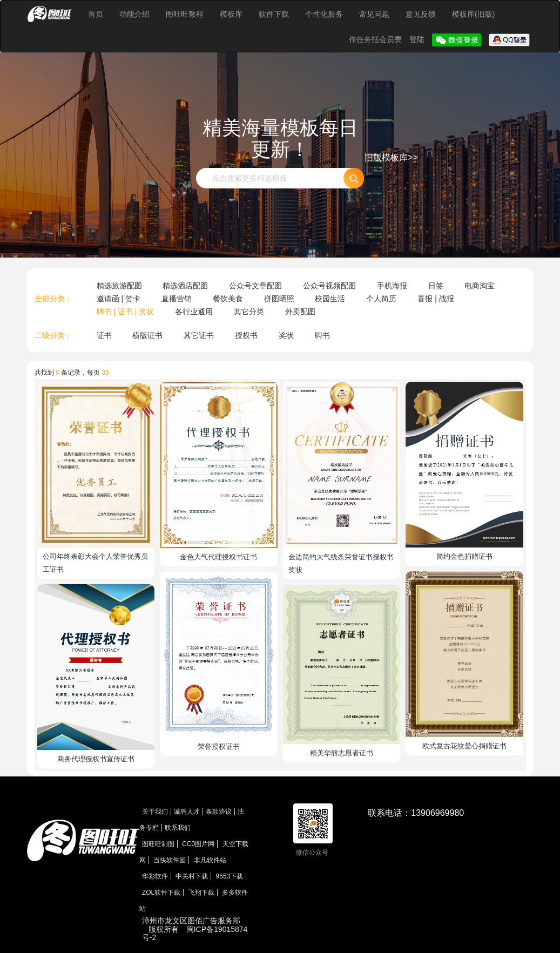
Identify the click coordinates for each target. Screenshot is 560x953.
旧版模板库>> (391, 157)
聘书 (322, 335)
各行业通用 (194, 312)
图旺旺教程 (185, 14)
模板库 (231, 14)
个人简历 (381, 299)
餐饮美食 (228, 299)
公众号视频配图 (329, 286)
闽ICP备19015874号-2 (195, 933)
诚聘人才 (187, 812)
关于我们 (155, 812)
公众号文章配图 (255, 286)
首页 (96, 14)
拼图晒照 (279, 299)
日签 (436, 286)
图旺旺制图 (158, 844)
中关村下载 (192, 876)
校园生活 (330, 299)
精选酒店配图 (185, 286)
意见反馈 (421, 14)
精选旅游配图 (119, 286)
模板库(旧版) (473, 14)
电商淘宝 (480, 286)
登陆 (418, 39)
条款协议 (219, 812)
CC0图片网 (198, 844)
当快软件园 (170, 860)
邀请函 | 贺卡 (119, 299)
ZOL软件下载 (161, 893)
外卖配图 (300, 312)
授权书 (246, 335)
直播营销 (177, 299)
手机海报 (392, 286)
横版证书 (147, 335)
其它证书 (199, 335)
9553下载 (230, 876)
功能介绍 (134, 14)
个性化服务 (324, 14)
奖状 (286, 335)
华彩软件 (155, 876)
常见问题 (374, 14)
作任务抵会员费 (376, 39)
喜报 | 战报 (436, 299)
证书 (104, 335)
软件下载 (274, 14)
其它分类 (249, 312)
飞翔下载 (201, 893)
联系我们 (178, 828)
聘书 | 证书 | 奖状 (126, 312)
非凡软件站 (210, 860)
